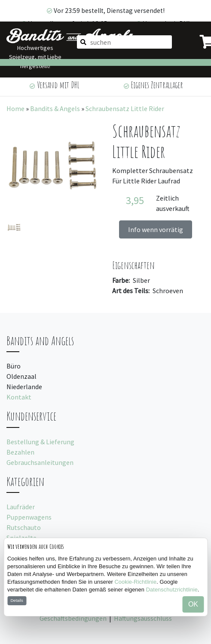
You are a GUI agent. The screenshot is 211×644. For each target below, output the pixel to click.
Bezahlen (20, 452)
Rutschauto (24, 527)
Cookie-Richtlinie (136, 582)
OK (193, 604)
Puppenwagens (29, 517)
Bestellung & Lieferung (40, 442)
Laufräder (21, 507)
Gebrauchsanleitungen (40, 462)
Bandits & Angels (55, 108)
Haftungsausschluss (143, 618)
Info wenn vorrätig (156, 229)
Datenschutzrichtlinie (172, 590)
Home (15, 108)
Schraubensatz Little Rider (125, 108)
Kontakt (19, 397)
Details (17, 600)
